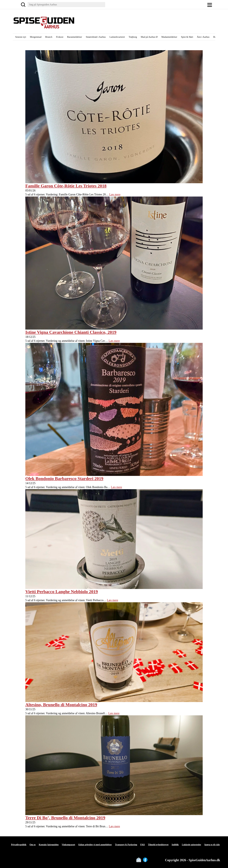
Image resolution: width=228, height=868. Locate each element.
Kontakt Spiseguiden (49, 845)
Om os (33, 845)
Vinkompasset (68, 845)
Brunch (49, 37)
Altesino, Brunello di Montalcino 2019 (61, 705)
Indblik (175, 845)
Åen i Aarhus (203, 37)
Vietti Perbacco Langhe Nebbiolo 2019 (62, 592)
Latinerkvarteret (117, 37)
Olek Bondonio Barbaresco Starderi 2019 (64, 479)
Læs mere (115, 194)
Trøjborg (133, 37)
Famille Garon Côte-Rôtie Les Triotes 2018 (66, 186)
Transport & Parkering (126, 845)
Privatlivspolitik (19, 845)
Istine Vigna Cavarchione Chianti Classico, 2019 (71, 332)
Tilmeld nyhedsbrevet (158, 845)
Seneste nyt (21, 37)
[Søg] (23, 5)
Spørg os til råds (212, 845)
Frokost (60, 37)
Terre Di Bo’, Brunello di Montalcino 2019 (65, 818)
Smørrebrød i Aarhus (96, 37)
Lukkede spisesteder (192, 845)
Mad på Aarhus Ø (149, 37)
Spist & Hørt (187, 37)
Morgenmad (36, 37)
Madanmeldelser (169, 37)
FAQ (143, 845)
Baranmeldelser (75, 37)
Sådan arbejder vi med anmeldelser (95, 845)
